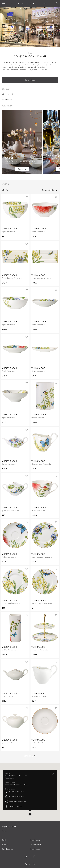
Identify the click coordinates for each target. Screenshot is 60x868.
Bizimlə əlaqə (35, 849)
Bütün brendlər (7, 100)
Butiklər (4, 840)
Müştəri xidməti (36, 845)
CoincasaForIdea (13, 782)
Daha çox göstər (30, 756)
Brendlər (5, 845)
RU (34, 864)
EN (30, 864)
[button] (2, 177)
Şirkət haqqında (8, 849)
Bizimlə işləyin (35, 840)
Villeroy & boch (8, 94)
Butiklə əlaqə (30, 80)
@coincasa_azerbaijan (15, 777)
